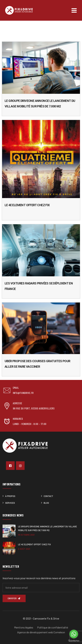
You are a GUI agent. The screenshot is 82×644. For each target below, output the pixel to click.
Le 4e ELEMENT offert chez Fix (27, 205)
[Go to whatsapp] (74, 634)
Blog (46, 503)
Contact (48, 496)
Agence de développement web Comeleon (41, 632)
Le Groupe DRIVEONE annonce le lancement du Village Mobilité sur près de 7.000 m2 (47, 528)
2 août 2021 (24, 549)
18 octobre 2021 (26, 535)
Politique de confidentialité (53, 627)
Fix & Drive (53, 618)
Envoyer (14, 598)
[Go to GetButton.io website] (74, 641)
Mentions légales (24, 627)
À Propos (10, 496)
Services (10, 503)
